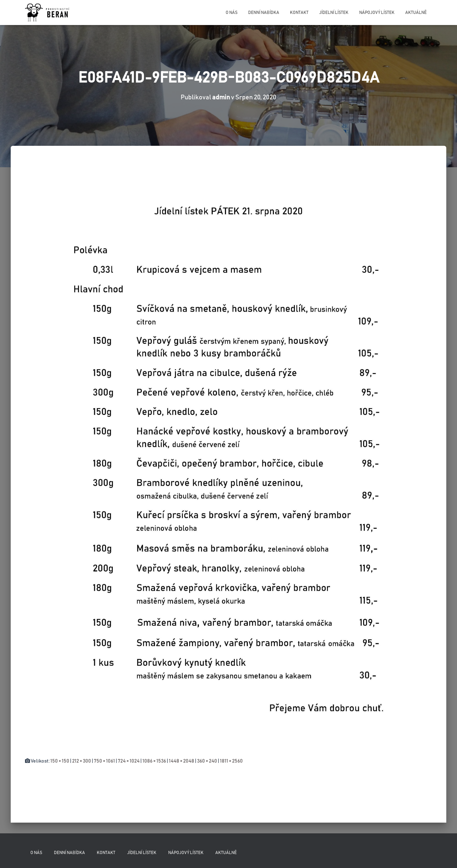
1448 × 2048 (182, 761)
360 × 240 (207, 761)
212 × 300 (82, 761)
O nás (232, 13)
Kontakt (299, 13)
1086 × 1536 (154, 761)
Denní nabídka (264, 13)
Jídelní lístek (334, 13)
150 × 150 (60, 761)
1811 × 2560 (231, 761)
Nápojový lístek (377, 13)
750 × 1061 (104, 761)
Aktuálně (416, 13)
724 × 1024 (129, 761)
